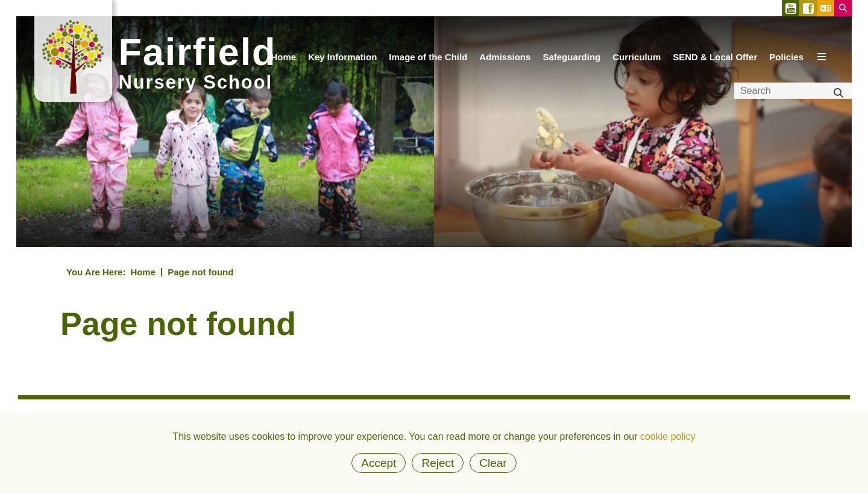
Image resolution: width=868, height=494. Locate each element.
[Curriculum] (637, 63)
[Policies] (786, 63)
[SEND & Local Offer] (715, 63)
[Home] (283, 63)
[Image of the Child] (428, 63)
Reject (438, 463)
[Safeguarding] (571, 63)
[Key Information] (342, 63)
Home (143, 272)
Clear (493, 463)
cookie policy (668, 436)
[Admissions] (505, 63)
